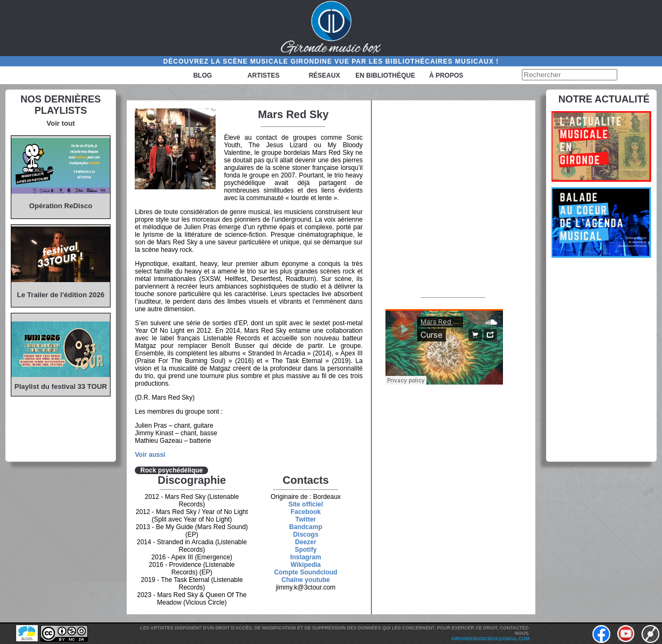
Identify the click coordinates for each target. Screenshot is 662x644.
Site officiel (306, 504)
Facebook (306, 512)
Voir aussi (150, 455)
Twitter (306, 519)
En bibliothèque (385, 76)
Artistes (263, 76)
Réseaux (325, 76)
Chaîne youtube (306, 580)
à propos (446, 76)
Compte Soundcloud (305, 572)
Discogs (306, 535)
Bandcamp (305, 527)
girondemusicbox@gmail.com (490, 639)
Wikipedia (306, 565)
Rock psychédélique (171, 470)
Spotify (306, 550)
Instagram (305, 557)
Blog (202, 76)
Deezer (305, 542)
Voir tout (60, 123)
